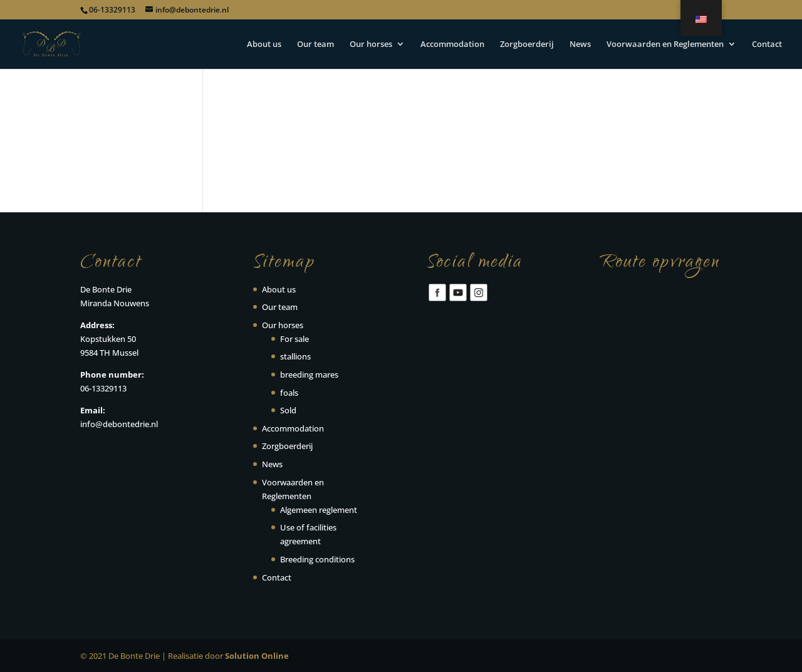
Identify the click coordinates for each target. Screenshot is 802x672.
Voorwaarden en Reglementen (665, 44)
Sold (288, 410)
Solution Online (257, 656)
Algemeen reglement (319, 510)
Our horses (371, 44)
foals (289, 393)
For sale (294, 339)
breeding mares (309, 375)
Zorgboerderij (527, 44)
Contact (767, 44)
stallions (295, 356)
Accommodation (452, 44)
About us (264, 44)
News (580, 44)
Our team (315, 44)
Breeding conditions (317, 559)
